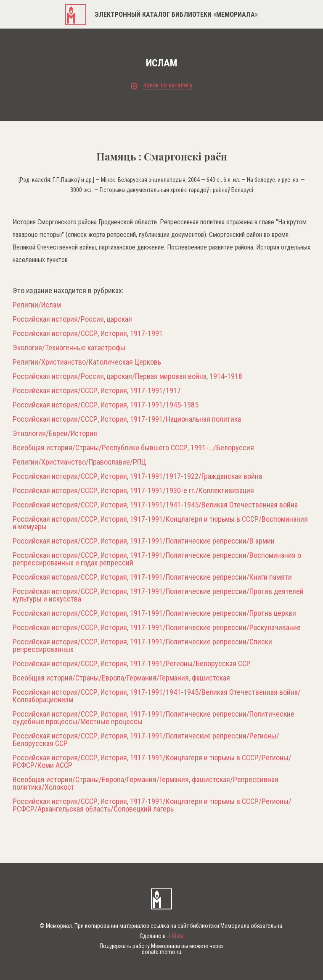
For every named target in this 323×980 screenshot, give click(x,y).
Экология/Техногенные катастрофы (69, 348)
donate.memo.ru (161, 952)
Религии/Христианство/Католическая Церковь (87, 362)
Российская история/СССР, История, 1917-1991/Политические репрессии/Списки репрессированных (142, 646)
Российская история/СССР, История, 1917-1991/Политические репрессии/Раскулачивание (157, 628)
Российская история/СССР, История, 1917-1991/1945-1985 (106, 405)
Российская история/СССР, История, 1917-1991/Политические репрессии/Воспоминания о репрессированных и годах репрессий (157, 559)
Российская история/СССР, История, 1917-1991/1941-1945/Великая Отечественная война (155, 505)
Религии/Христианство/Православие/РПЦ (79, 462)
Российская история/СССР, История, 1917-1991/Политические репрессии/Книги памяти (152, 577)
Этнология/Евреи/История (55, 434)
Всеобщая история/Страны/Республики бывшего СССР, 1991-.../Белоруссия (133, 448)
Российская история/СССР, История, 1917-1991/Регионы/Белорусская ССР (132, 664)
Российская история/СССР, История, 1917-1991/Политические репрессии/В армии (144, 541)
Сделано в (162, 936)
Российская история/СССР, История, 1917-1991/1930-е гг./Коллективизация (133, 491)
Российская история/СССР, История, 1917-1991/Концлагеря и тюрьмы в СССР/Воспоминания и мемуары (160, 523)
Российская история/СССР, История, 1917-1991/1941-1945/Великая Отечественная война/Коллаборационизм (157, 696)
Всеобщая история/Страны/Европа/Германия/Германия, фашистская (121, 678)
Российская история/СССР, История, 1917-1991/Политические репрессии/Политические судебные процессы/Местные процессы (154, 718)
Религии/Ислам (37, 305)
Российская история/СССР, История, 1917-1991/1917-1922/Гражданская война (137, 476)
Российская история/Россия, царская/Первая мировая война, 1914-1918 (127, 376)
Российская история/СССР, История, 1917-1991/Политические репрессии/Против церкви (154, 613)
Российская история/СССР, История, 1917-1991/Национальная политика (127, 419)
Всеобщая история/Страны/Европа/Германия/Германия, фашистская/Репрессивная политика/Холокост (146, 783)
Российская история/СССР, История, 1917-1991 (88, 334)
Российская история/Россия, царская (72, 319)
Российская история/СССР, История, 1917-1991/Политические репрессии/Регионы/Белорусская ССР (146, 740)
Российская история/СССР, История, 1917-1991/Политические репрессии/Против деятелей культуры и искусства (158, 595)
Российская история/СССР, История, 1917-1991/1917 (97, 391)
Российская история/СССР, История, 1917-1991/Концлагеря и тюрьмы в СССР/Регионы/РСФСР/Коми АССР (152, 762)
